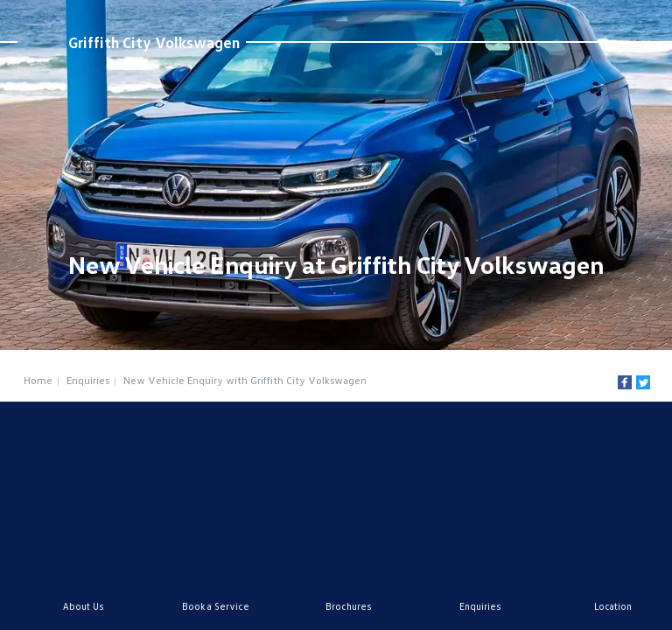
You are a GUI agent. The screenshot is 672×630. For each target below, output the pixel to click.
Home (38, 380)
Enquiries (88, 380)
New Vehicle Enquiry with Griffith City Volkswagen (245, 380)
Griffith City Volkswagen (154, 42)
